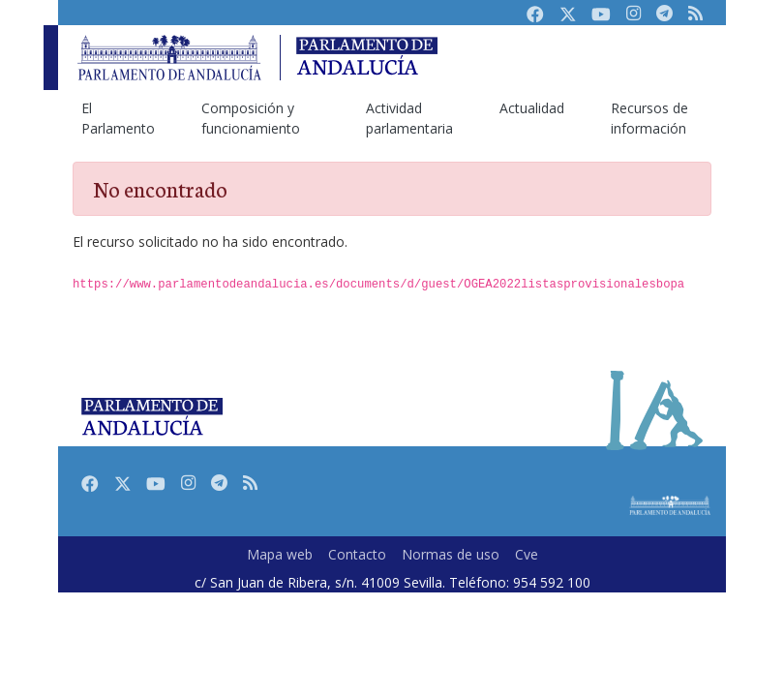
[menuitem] (118, 118)
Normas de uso (451, 554)
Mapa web (280, 554)
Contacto (357, 554)
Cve (527, 554)
